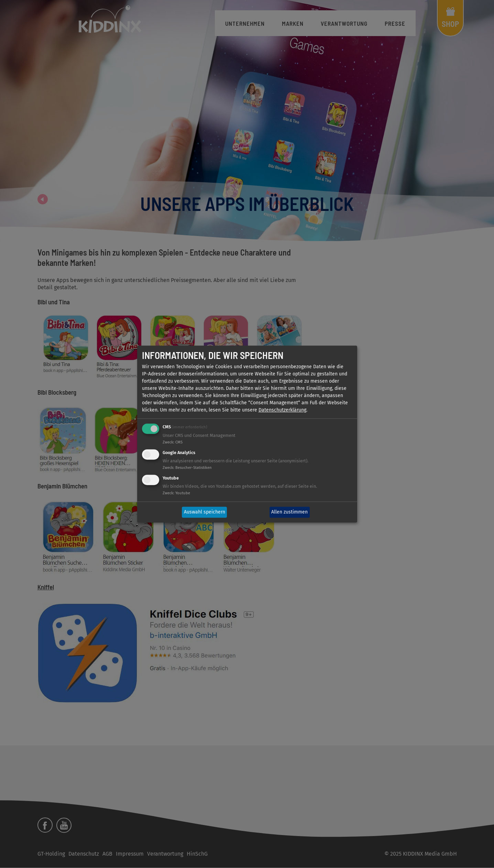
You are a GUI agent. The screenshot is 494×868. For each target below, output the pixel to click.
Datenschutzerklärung (282, 410)
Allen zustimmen (289, 512)
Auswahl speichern (205, 512)
